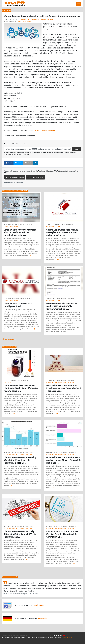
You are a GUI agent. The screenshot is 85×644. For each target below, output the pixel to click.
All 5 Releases (9, 339)
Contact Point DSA (41, 638)
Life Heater (7, 382)
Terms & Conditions (28, 638)
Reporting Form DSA (54, 638)
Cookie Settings (67, 638)
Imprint (8, 638)
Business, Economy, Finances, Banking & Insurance (37, 19)
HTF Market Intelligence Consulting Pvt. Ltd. (60, 382)
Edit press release (35, 177)
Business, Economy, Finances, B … (22, 224)
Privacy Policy (16, 638)
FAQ (3, 638)
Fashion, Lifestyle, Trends (20, 380)
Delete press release (15, 177)
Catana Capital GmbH (24, 21)
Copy (76, 149)
